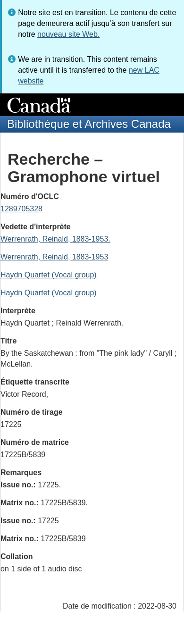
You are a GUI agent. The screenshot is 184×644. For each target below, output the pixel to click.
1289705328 (21, 209)
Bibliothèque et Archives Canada (89, 124)
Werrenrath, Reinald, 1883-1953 (54, 257)
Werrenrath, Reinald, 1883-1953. (55, 239)
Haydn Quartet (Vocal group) (49, 275)
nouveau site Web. (68, 34)
